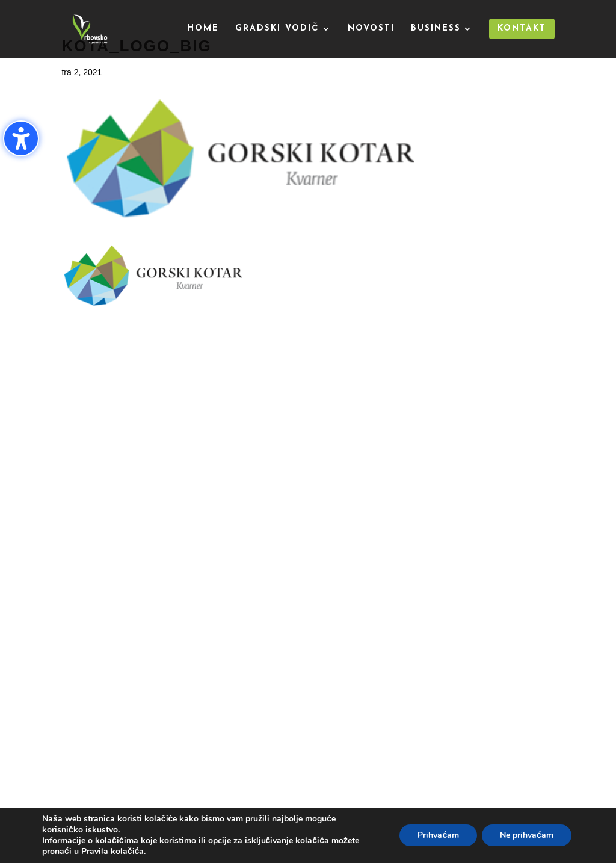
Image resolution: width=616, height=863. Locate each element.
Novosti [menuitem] (371, 29)
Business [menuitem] (436, 29)
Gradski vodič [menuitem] (277, 29)
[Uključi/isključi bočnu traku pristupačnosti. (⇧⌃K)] (21, 138)
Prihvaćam (438, 835)
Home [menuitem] (203, 29)
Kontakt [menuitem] (522, 29)
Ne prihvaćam (527, 835)
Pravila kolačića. (112, 851)
